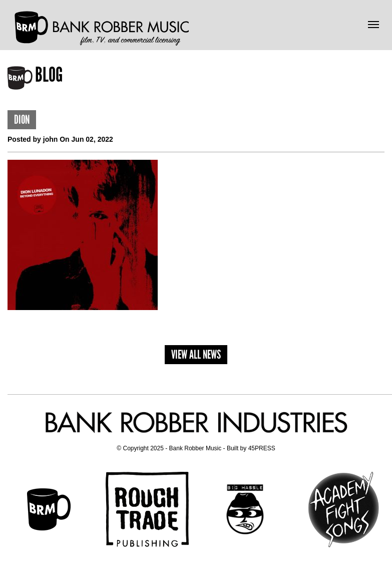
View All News (196, 354)
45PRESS (262, 448)
